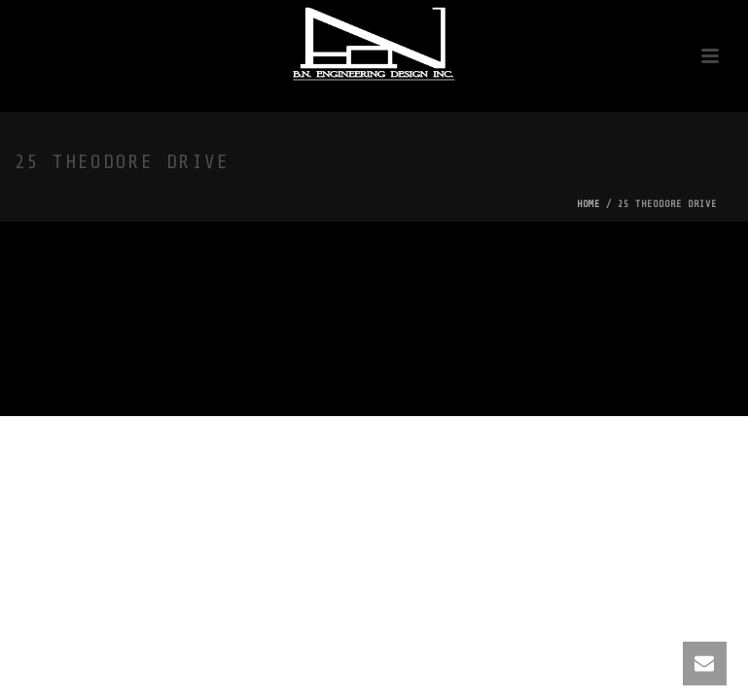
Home (588, 204)
